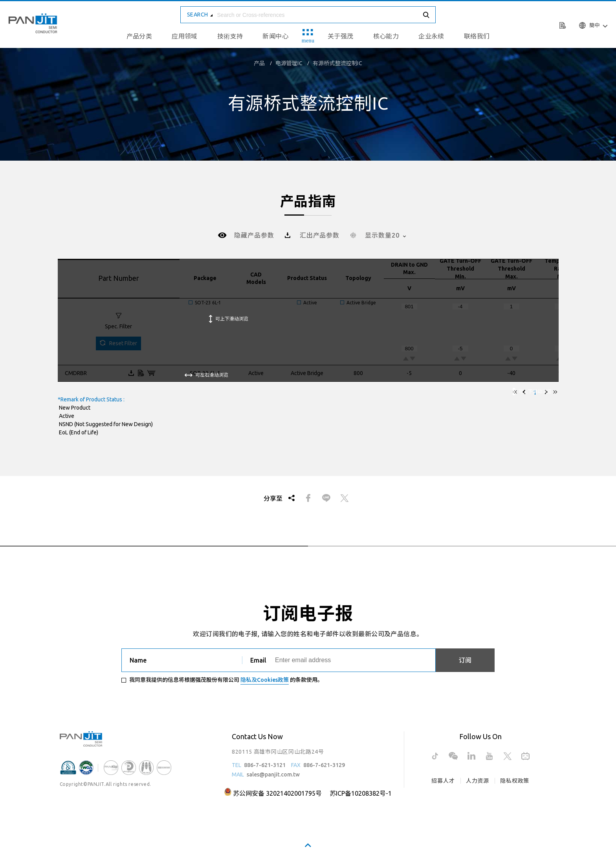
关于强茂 (341, 36)
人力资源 (478, 781)
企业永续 (431, 36)
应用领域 (185, 36)
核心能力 (386, 36)
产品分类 (139, 36)
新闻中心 (275, 36)
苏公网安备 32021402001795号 (277, 793)
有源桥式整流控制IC (337, 63)
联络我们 (477, 36)
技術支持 (230, 36)
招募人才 (443, 781)
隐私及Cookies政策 (265, 680)
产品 (259, 63)
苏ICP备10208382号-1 (361, 793)
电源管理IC (289, 63)
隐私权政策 (515, 781)
